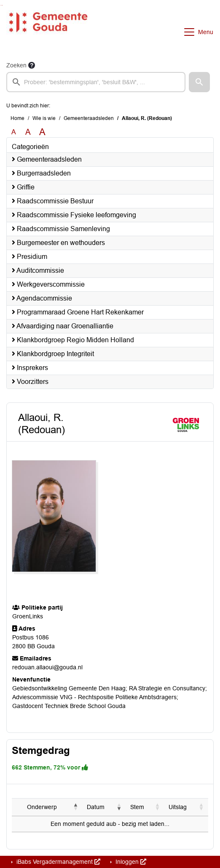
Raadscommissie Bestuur (53, 201)
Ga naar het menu (2, 5)
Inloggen (130, 862)
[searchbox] (96, 82)
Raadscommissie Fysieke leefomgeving (74, 215)
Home (17, 118)
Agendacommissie (42, 298)
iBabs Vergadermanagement (58, 862)
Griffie (23, 187)
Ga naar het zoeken (1, 5)
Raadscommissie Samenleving (61, 229)
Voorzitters (30, 382)
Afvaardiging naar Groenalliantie (63, 326)
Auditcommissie (38, 270)
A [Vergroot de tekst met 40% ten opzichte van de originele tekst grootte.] (42, 132)
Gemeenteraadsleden (89, 118)
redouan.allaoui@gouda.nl (47, 667)
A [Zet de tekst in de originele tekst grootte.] (14, 132)
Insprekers (30, 368)
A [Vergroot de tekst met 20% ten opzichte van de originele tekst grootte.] (28, 132)
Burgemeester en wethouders (58, 243)
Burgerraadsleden (41, 173)
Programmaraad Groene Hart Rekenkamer (78, 312)
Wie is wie (44, 118)
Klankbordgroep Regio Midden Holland (73, 340)
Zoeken (16, 65)
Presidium (30, 257)
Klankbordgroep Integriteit (53, 354)
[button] (199, 82)
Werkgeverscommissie (48, 284)
